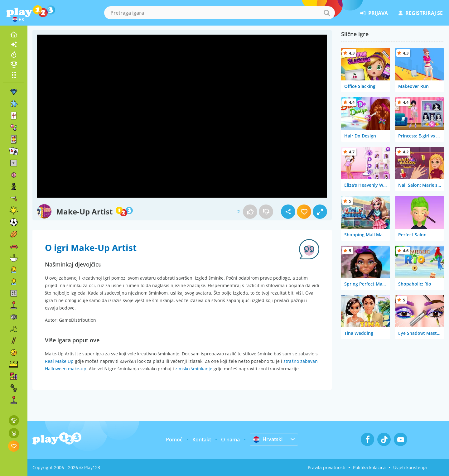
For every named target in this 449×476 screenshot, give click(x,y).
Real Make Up (59, 361)
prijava (374, 13)
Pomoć (174, 440)
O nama (230, 440)
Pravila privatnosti (327, 467)
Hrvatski (268, 439)
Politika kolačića (369, 467)
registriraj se (421, 13)
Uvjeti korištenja (410, 467)
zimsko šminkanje (194, 369)
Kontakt (202, 440)
